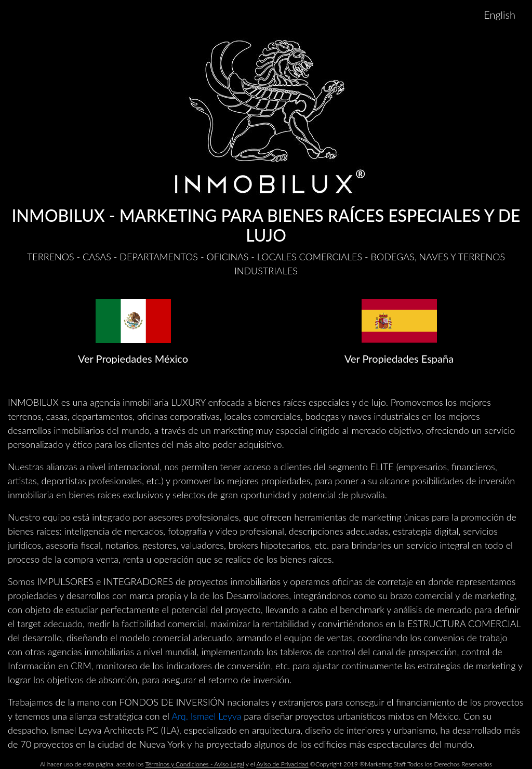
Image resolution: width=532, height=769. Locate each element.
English (500, 15)
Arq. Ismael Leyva (206, 716)
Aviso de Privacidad (282, 764)
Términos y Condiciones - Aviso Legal (195, 764)
